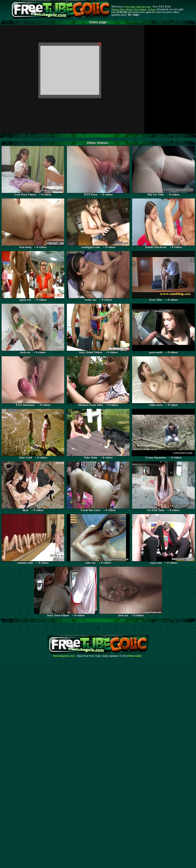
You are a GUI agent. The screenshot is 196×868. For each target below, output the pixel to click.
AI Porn (152, 9)
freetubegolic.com (64, 656)
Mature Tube (118, 9)
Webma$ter (135, 656)
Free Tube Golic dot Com (138, 7)
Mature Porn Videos (136, 9)
